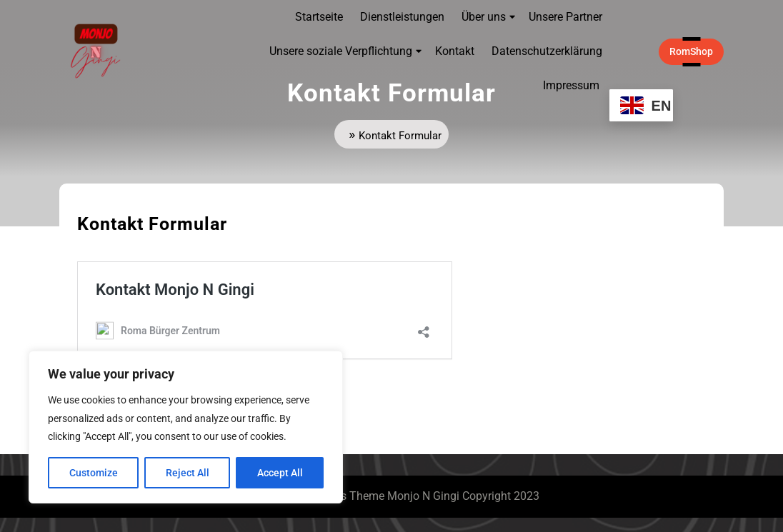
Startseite (319, 17)
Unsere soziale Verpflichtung (341, 51)
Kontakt (455, 51)
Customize (94, 473)
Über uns (484, 17)
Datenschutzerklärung (547, 51)
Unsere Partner (565, 17)
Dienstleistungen (402, 17)
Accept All (280, 473)
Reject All (188, 473)
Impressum (571, 85)
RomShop (697, 50)
